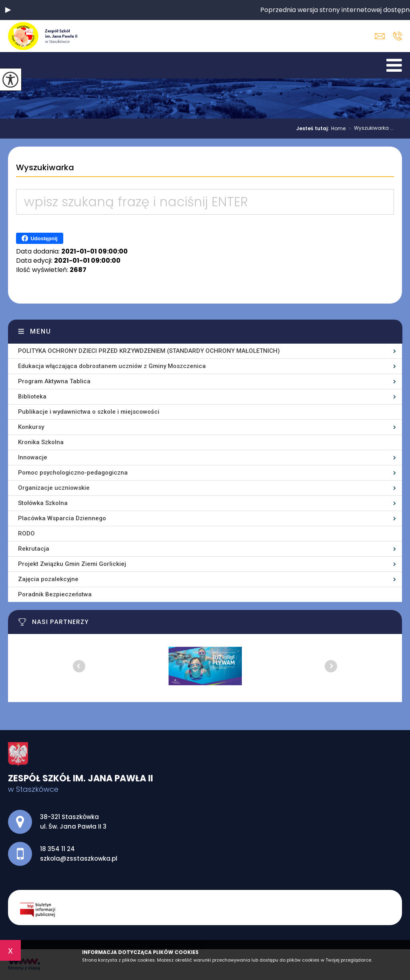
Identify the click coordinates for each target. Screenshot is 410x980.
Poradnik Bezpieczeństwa (55, 594)
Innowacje (33, 457)
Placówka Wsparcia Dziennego (62, 518)
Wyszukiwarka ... (370, 129)
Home (338, 129)
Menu (41, 331)
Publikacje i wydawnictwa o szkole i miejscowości (89, 412)
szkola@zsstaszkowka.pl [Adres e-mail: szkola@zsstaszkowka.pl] (79, 858)
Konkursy (31, 427)
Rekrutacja (34, 549)
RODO (26, 533)
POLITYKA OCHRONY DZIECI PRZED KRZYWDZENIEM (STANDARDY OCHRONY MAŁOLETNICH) (149, 351)
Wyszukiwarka (45, 168)
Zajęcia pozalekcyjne (48, 579)
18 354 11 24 (397, 36)
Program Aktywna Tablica (54, 381)
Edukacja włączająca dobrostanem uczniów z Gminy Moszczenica (112, 366)
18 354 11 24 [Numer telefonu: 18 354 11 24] (57, 849)
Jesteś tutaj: (314, 129)
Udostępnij (39, 238)
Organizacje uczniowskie (54, 488)
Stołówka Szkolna (43, 503)
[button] (8, 10)
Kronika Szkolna (41, 442)
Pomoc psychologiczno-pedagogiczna (73, 473)
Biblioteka (32, 396)
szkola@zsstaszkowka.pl (380, 36)
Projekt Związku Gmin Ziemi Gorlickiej (72, 564)
